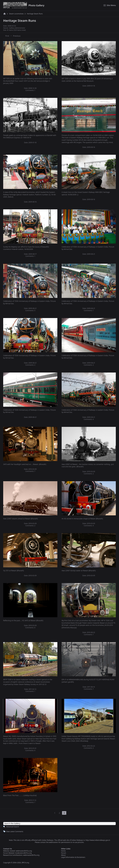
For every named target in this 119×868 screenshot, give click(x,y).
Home (63, 851)
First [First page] (7, 36)
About (63, 855)
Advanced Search (13, 827)
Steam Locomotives (16, 14)
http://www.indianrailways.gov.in (98, 840)
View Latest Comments (15, 831)
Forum (64, 853)
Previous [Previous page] (17, 36)
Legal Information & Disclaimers (73, 857)
